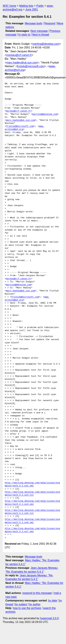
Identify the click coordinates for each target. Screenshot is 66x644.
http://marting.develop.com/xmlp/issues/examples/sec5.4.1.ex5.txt (32, 512)
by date (52, 601)
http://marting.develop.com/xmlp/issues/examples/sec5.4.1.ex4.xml (32, 503)
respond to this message (37, 593)
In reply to (24, 35)
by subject (21, 604)
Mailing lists (26, 6)
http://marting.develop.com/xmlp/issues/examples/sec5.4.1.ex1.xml (32, 484)
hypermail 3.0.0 (49, 618)
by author (35, 604)
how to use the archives (27, 608)
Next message (39, 31)
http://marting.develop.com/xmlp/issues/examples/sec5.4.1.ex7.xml (32, 530)
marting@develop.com (46, 44)
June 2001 (32, 9)
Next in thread (41, 35)
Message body (34, 23)
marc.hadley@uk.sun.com (22, 63)
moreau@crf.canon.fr (19, 55)
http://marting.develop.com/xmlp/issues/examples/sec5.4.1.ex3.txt (32, 494)
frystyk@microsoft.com (31, 66)
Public (40, 6)
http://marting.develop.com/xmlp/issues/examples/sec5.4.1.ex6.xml (32, 521)
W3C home (9, 6)
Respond (50, 23)
